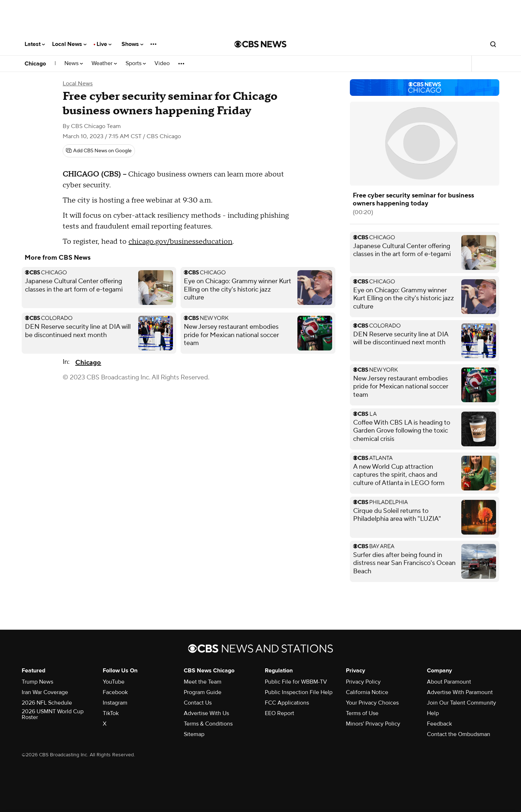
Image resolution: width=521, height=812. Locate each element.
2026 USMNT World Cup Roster (53, 714)
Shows (132, 44)
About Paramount (449, 682)
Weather (104, 63)
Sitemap (194, 734)
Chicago (35, 64)
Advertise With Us (206, 713)
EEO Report (279, 713)
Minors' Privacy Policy (373, 724)
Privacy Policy (363, 682)
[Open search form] (493, 44)
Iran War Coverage (45, 692)
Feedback (439, 724)
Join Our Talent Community (461, 703)
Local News (69, 44)
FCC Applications (287, 703)
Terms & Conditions (208, 724)
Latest (35, 44)
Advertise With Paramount (460, 692)
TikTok (111, 713)
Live (104, 44)
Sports (136, 63)
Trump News (37, 682)
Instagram (115, 703)
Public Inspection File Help (299, 692)
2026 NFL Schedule (47, 703)
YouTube (114, 682)
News (74, 63)
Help (433, 713)
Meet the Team (203, 682)
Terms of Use (362, 713)
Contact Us (198, 703)
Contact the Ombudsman (459, 734)
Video (162, 63)
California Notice (367, 692)
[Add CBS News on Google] (99, 151)
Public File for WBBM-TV (296, 682)
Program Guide (203, 692)
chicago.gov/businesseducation (180, 242)
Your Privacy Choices (372, 703)
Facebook (115, 692)
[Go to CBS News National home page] (260, 44)
